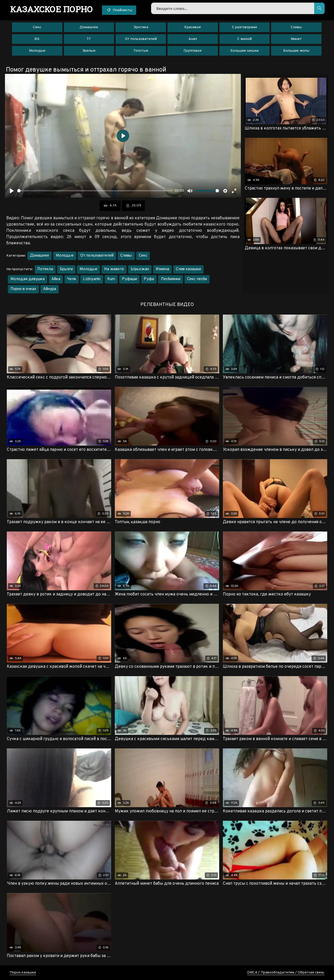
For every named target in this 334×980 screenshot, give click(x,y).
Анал (193, 39)
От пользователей (141, 39)
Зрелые (89, 51)
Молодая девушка (28, 279)
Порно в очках (23, 289)
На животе (114, 269)
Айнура (50, 289)
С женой (244, 39)
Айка (56, 279)
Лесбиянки (171, 279)
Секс (37, 27)
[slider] (95, 191)
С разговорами (244, 27)
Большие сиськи (244, 51)
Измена (162, 269)
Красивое (193, 27)
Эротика (141, 27)
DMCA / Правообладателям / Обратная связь (286, 973)
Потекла (45, 269)
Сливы (296, 27)
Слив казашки (188, 269)
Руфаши (129, 279)
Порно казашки (23, 973)
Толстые (141, 51)
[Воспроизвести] (12, 191)
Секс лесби (197, 279)
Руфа (149, 279)
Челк (72, 279)
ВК (37, 39)
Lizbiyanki (92, 279)
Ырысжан (140, 269)
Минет (296, 39)
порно (52, 9)
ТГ (89, 39)
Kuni (111, 279)
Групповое (193, 51)
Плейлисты (119, 10)
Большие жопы (296, 51)
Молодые (37, 51)
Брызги (66, 269)
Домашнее (89, 27)
